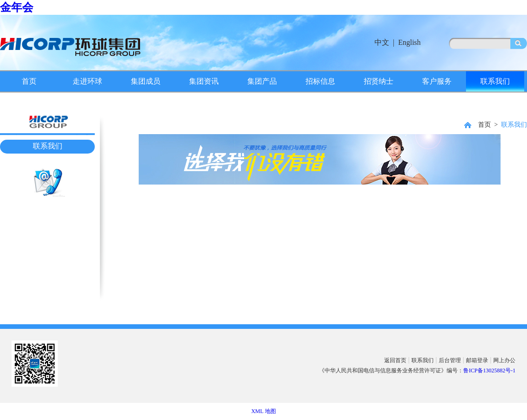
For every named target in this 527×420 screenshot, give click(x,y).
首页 (29, 81)
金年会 (17, 7)
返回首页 (395, 360)
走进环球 (87, 81)
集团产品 (262, 81)
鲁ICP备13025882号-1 (489, 371)
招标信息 (320, 81)
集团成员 (146, 81)
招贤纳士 (379, 81)
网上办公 (504, 360)
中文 (382, 42)
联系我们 (495, 81)
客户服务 (437, 81)
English (409, 42)
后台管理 (450, 360)
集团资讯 (204, 81)
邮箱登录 (477, 360)
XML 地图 (263, 411)
